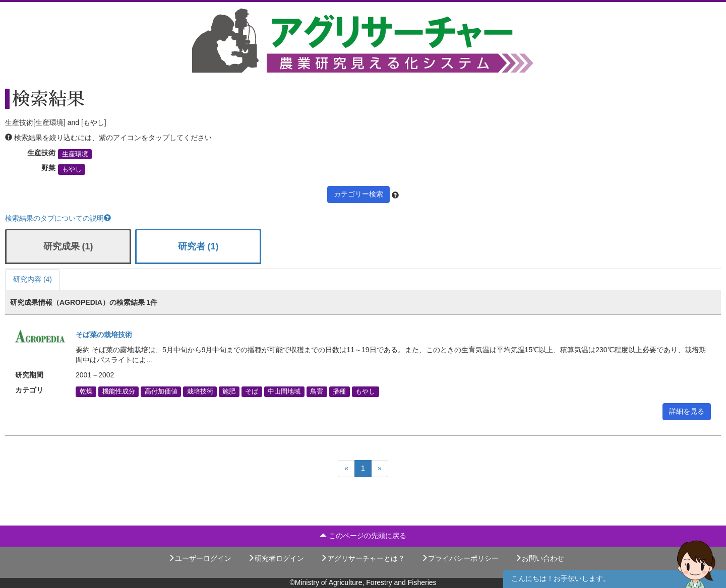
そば (252, 391)
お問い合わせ (539, 558)
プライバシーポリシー (460, 558)
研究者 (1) (198, 246)
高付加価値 (161, 391)
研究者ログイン (276, 558)
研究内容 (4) (33, 279)
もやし (72, 169)
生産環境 (75, 154)
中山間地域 (284, 391)
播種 (339, 391)
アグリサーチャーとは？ (362, 558)
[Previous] (346, 469)
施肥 (229, 391)
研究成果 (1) (68, 246)
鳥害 (317, 391)
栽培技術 (200, 391)
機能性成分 (119, 391)
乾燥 (86, 391)
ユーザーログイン (200, 558)
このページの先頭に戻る (363, 536)
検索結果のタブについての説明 (58, 218)
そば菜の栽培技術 (104, 335)
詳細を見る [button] (687, 411)
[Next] (380, 469)
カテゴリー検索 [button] (358, 194)
